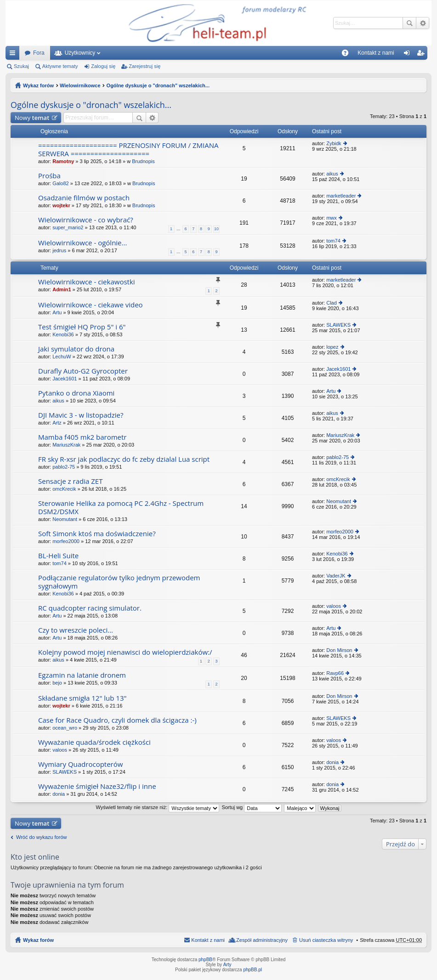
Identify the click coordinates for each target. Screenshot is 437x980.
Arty (227, 965)
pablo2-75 (64, 467)
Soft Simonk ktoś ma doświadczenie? (97, 534)
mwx (332, 218)
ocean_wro (65, 728)
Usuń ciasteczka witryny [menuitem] (326, 940)
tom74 (333, 241)
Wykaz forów (38, 85)
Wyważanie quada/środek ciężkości (94, 742)
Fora (39, 53)
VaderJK (336, 576)
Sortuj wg (252, 807)
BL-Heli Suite (58, 556)
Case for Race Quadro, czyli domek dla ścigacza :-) (117, 720)
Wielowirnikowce (80, 85)
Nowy (32, 118)
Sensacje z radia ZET (70, 481)
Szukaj (409, 23)
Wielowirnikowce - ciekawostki (87, 282)
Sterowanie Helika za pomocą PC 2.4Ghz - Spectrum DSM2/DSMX (121, 507)
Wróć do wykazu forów (41, 837)
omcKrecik (64, 489)
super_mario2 (68, 227)
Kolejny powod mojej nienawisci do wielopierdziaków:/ (125, 652)
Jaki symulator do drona (76, 349)
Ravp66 (335, 673)
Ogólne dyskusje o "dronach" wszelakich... (158, 85)
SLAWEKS (338, 325)
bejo (57, 683)
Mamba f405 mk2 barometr (82, 437)
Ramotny (63, 161)
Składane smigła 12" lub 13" (82, 698)
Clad (332, 303)
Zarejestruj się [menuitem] (422, 55)
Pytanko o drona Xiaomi (76, 393)
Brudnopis (143, 161)
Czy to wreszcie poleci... (76, 630)
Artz (57, 423)
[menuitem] (329, 53)
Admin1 (62, 289)
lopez (332, 347)
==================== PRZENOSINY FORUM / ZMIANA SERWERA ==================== (128, 150)
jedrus (59, 250)
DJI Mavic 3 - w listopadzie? (81, 415)
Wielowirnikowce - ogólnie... (82, 243)
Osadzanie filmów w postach (84, 198)
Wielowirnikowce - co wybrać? (86, 220)
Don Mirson (339, 650)
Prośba (49, 176)
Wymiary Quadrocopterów (80, 764)
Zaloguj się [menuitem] (408, 55)
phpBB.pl (253, 970)
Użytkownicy (80, 53)
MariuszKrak (66, 445)
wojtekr (61, 205)
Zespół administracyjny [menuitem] (262, 940)
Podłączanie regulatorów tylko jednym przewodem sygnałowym (119, 582)
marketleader (341, 196)
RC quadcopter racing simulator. (90, 608)
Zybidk (334, 143)
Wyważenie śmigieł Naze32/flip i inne (97, 786)
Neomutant (65, 519)
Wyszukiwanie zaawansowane (423, 23)
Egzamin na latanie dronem (82, 675)
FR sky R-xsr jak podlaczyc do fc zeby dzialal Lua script (124, 459)
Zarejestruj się (145, 66)
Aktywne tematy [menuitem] (60, 66)
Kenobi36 (63, 334)
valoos (334, 606)
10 (216, 229)
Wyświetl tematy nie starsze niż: (157, 807)
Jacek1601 (65, 379)
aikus (332, 174)
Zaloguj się (103, 66)
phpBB (205, 960)
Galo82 (60, 183)
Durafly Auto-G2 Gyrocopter (83, 371)
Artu (57, 312)
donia (332, 762)
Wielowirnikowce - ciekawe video (91, 305)
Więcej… (14, 55)
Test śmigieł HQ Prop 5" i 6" (82, 327)
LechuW (62, 357)
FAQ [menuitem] (348, 55)
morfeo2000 (66, 541)
